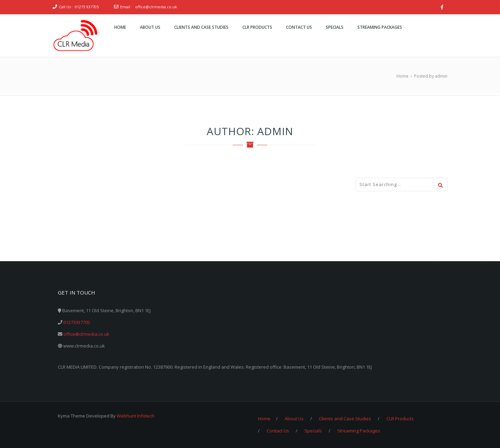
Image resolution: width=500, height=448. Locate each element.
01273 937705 (87, 7)
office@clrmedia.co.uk (156, 7)
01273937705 (77, 322)
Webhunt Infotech (136, 416)
